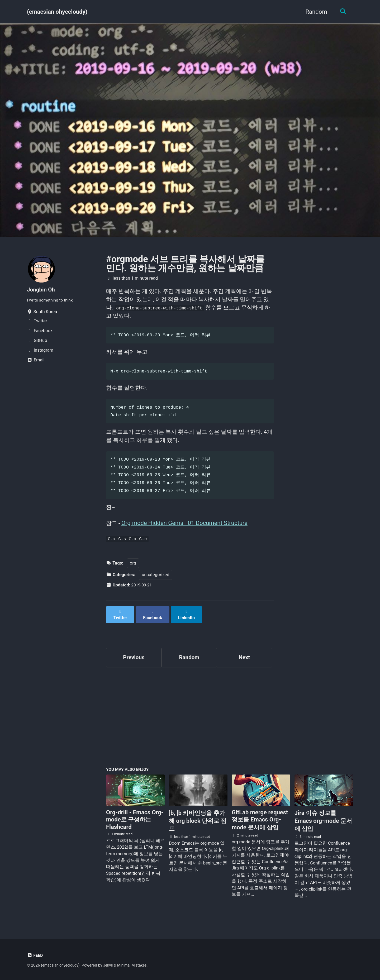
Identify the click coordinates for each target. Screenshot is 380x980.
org (133, 572)
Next (244, 661)
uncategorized (155, 584)
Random (315, 12)
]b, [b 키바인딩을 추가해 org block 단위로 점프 (198, 826)
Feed (35, 955)
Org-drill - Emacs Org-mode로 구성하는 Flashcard (135, 825)
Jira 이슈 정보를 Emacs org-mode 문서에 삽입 (323, 826)
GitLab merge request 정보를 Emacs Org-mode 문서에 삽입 (260, 825)
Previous (134, 661)
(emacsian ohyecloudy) (57, 12)
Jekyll (111, 965)
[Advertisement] (230, 726)
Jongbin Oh (42, 290)
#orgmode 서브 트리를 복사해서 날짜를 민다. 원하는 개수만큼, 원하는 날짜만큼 (185, 264)
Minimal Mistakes (136, 965)
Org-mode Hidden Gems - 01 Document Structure (185, 530)
